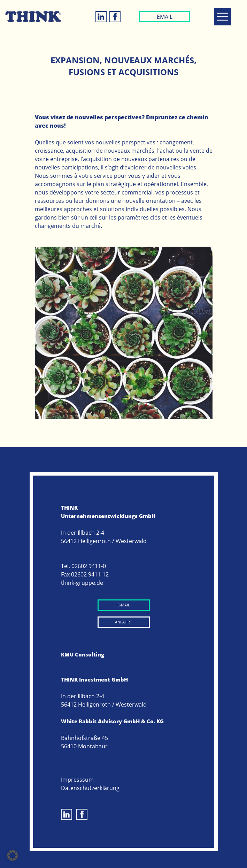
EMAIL (165, 17)
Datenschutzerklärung (90, 788)
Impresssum (77, 780)
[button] (13, 855)
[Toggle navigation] (223, 17)
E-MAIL (124, 605)
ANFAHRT (123, 622)
